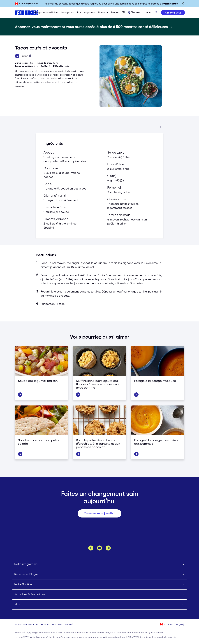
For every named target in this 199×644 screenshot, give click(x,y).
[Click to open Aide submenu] (99, 605)
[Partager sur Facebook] (161, 127)
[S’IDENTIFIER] (156, 13)
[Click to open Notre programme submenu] (99, 564)
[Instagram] (108, 548)
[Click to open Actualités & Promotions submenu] (99, 595)
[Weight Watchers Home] (22, 13)
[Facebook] (91, 548)
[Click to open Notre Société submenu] (99, 584)
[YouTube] (99, 548)
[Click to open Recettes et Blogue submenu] (99, 574)
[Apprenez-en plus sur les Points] (30, 56)
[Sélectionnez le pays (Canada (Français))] (172, 625)
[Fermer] (183, 3)
